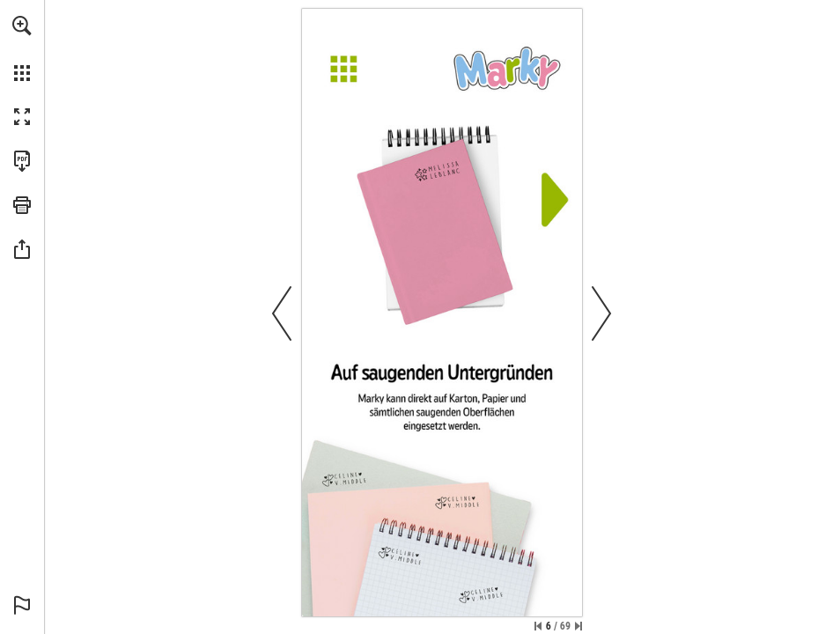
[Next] (552, 210)
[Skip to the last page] (578, 626)
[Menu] (442, 69)
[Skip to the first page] (538, 626)
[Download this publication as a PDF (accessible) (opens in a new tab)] (22, 161)
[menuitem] (22, 48)
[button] (22, 26)
